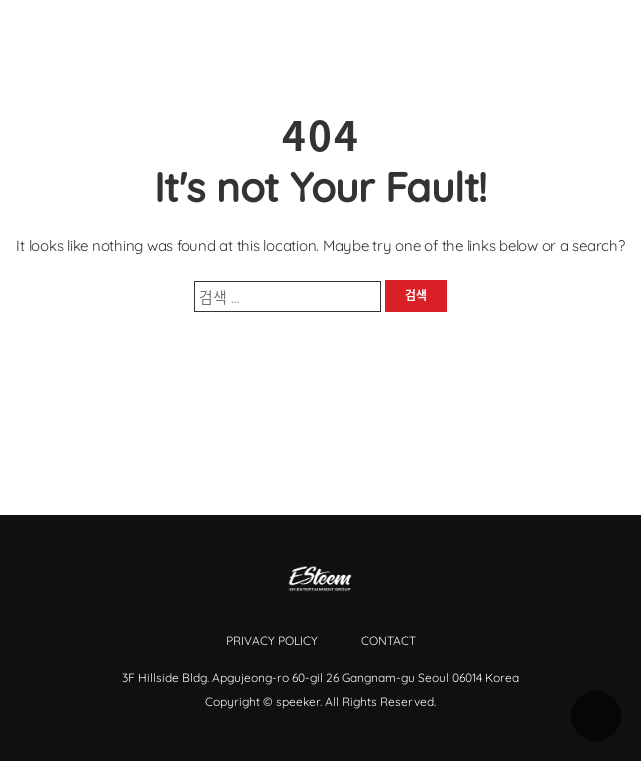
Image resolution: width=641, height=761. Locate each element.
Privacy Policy (272, 640)
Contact (388, 640)
